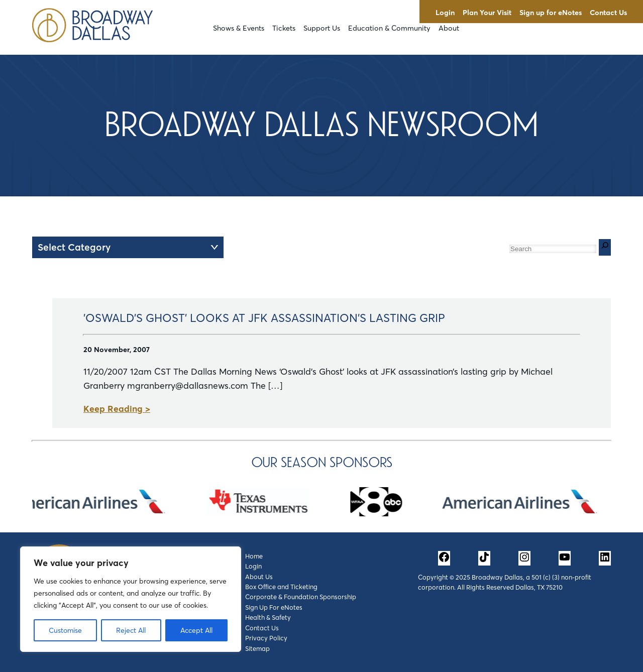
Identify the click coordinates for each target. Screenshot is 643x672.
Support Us (322, 28)
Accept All (196, 630)
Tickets (284, 28)
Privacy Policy (266, 638)
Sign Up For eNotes (274, 607)
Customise (65, 630)
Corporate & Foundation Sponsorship (301, 597)
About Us (259, 577)
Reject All (131, 630)
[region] (131, 599)
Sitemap (257, 648)
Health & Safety (268, 617)
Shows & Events (239, 28)
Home (254, 556)
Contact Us (608, 13)
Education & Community (389, 28)
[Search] (605, 247)
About (449, 28)
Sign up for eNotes (551, 13)
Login (445, 13)
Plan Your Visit (487, 13)
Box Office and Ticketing (281, 587)
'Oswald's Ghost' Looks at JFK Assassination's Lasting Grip (264, 318)
